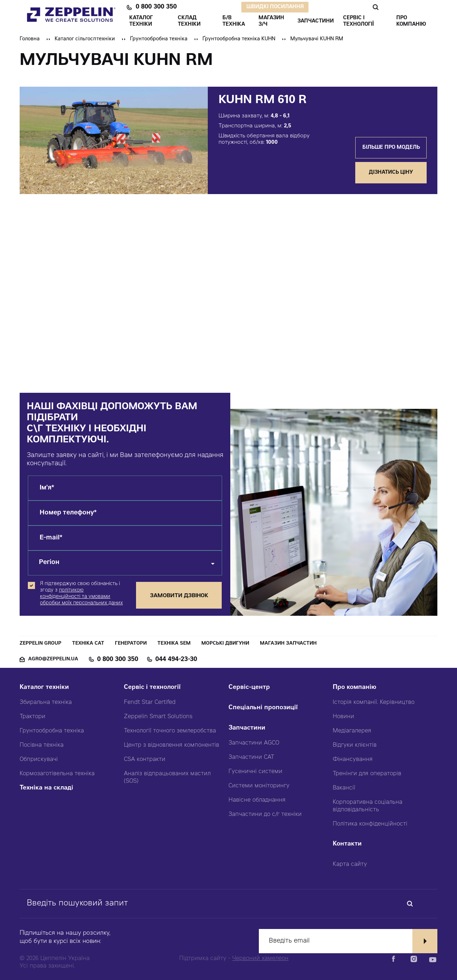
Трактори (32, 717)
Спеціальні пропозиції (263, 708)
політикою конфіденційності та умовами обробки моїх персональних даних (81, 597)
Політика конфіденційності (370, 824)
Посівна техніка (42, 745)
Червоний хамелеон (260, 959)
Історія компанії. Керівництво (374, 702)
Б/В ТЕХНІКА (234, 21)
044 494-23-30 (176, 660)
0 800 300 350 (156, 7)
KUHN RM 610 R (263, 101)
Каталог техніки (44, 688)
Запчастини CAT (251, 757)
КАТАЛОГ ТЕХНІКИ (141, 21)
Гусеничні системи (255, 772)
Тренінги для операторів (367, 774)
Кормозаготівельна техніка (57, 774)
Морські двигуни (225, 644)
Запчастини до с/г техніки (265, 814)
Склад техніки (189, 21)
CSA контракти (145, 760)
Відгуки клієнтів (355, 745)
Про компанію (355, 688)
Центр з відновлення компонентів (172, 745)
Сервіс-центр (249, 688)
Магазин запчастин (288, 644)
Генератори (131, 644)
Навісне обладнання (257, 800)
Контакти (347, 844)
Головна (30, 39)
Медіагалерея (352, 731)
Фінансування (353, 760)
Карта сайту (350, 864)
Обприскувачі (39, 760)
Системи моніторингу (259, 786)
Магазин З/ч (271, 21)
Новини (343, 717)
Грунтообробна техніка (52, 731)
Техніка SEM (174, 644)
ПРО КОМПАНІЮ (411, 21)
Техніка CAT (88, 644)
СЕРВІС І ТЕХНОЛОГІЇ (358, 21)
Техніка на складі (46, 788)
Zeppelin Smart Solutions (158, 717)
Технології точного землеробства (170, 731)
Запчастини (247, 728)
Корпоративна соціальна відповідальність (368, 806)
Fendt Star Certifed (150, 702)
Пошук (375, 7)
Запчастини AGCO (254, 743)
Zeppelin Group (41, 644)
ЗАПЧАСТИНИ (316, 21)
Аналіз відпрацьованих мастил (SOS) (167, 778)
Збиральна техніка (46, 702)
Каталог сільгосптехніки (85, 39)
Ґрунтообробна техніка (159, 39)
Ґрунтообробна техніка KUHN (239, 39)
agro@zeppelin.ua (53, 659)
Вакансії (344, 788)
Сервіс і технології (152, 688)
